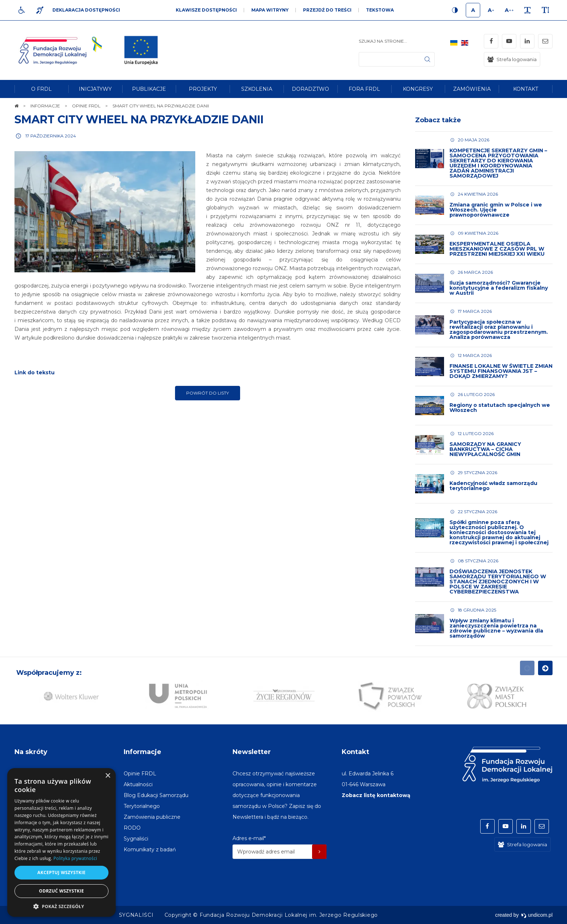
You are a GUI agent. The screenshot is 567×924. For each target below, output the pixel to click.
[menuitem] (41, 89)
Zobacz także (438, 120)
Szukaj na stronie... (383, 41)
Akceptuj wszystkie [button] (61, 872)
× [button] (108, 776)
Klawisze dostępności (206, 10)
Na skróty (31, 752)
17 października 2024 (51, 136)
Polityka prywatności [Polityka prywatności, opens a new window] (75, 858)
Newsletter (252, 752)
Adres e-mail (249, 838)
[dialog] (61, 842)
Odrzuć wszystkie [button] (61, 891)
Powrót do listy (208, 393)
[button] (61, 906)
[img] (141, 50)
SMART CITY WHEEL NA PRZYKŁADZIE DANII (139, 120)
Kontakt (355, 752)
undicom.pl (537, 915)
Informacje (142, 752)
